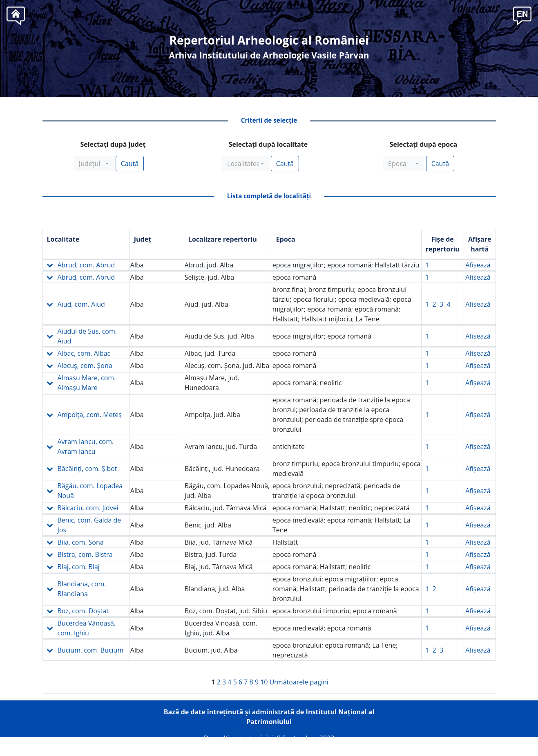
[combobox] (94, 164)
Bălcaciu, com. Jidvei (88, 508)
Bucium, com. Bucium (91, 650)
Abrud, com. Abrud (86, 265)
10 (264, 682)
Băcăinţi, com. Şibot (87, 469)
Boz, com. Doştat (83, 611)
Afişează (478, 265)
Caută (130, 164)
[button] (522, 15)
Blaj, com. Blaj (79, 567)
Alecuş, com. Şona (85, 366)
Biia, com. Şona (81, 542)
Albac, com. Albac (84, 353)
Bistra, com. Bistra (85, 554)
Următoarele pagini (299, 682)
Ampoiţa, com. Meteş (90, 415)
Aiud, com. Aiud (81, 304)
